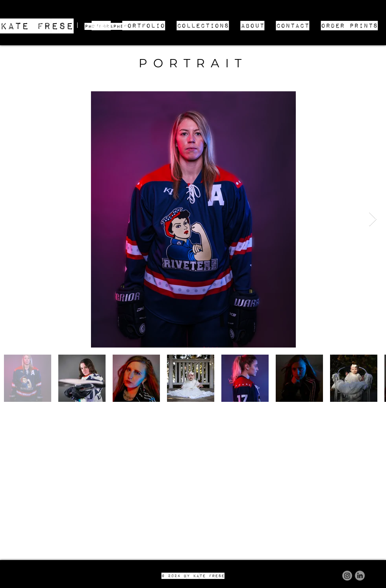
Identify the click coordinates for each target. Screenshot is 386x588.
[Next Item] (373, 219)
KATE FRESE (37, 25)
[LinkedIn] (360, 576)
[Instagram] (347, 576)
